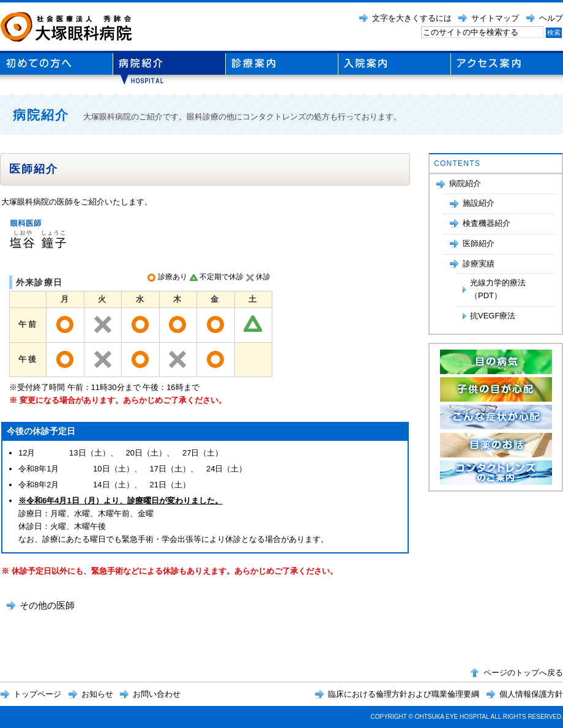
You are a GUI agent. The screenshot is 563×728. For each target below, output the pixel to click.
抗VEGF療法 (493, 316)
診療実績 (479, 264)
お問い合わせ (157, 694)
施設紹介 (479, 203)
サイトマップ (495, 18)
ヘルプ (551, 18)
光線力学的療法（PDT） (498, 289)
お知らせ (97, 694)
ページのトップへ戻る (523, 673)
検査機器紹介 (487, 223)
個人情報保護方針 (531, 694)
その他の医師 (47, 605)
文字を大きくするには (412, 18)
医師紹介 (479, 243)
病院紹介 (465, 183)
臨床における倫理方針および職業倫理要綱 (404, 694)
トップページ (37, 694)
